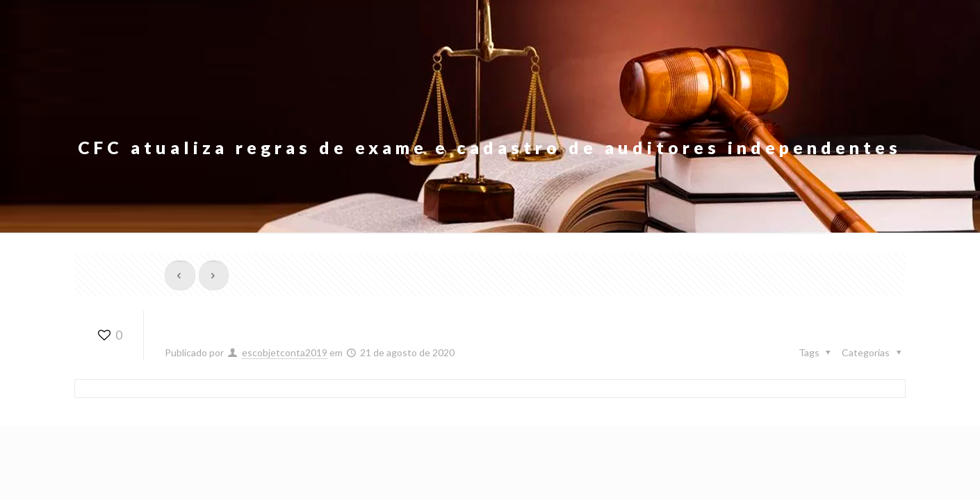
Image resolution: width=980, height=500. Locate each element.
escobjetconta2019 (285, 352)
